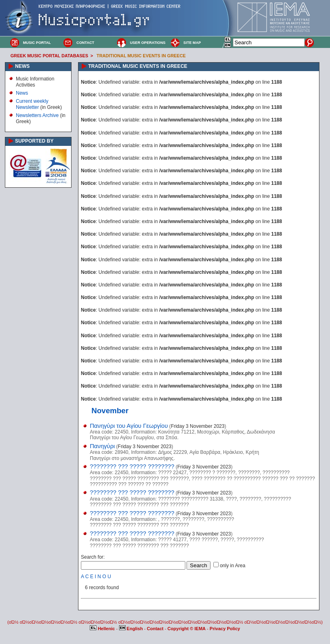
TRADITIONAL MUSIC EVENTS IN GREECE (141, 56)
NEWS (22, 66)
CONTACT (85, 43)
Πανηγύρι (102, 446)
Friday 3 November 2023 (198, 426)
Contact (156, 629)
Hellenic (103, 629)
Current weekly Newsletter (32, 104)
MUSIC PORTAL (37, 43)
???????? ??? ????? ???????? (132, 466)
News (22, 93)
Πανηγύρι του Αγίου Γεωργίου (129, 426)
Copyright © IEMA (187, 629)
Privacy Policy (225, 629)
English (132, 629)
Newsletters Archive (37, 115)
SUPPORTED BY (34, 141)
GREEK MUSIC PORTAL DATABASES (49, 56)
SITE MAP (192, 43)
